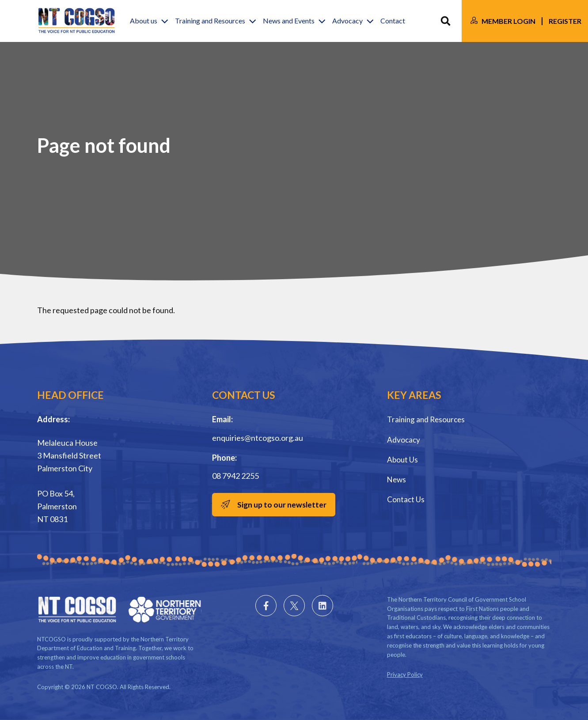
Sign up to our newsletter (284, 505)
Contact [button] (393, 21)
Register (565, 21)
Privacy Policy (405, 675)
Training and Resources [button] (210, 21)
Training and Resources (428, 419)
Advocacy (404, 439)
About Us (403, 459)
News (397, 479)
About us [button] (144, 21)
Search (446, 21)
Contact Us (406, 499)
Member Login (508, 21)
